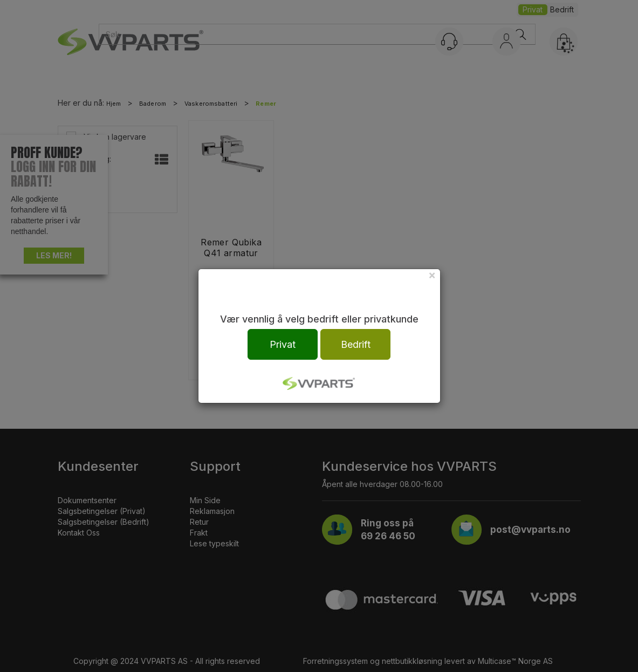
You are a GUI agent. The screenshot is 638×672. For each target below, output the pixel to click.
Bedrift (356, 344)
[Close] (432, 275)
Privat (283, 344)
